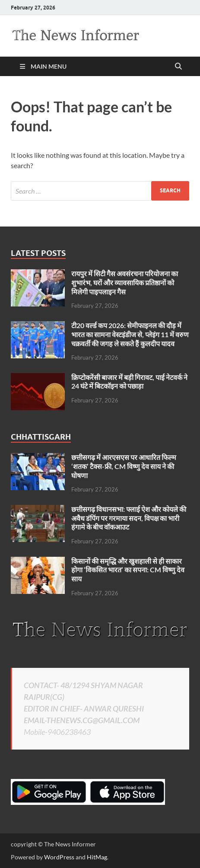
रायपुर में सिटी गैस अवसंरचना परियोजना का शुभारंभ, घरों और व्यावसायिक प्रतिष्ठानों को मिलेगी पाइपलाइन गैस (125, 282)
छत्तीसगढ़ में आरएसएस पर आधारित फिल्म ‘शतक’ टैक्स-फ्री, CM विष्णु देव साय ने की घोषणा (124, 466)
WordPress (59, 857)
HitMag (97, 857)
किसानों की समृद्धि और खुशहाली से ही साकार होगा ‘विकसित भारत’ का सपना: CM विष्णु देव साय (128, 570)
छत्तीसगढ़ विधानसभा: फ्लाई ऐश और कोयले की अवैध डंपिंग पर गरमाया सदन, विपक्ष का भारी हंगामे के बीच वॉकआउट (129, 518)
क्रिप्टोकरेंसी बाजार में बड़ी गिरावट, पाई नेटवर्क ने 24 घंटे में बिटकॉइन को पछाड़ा (129, 382)
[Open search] (178, 67)
